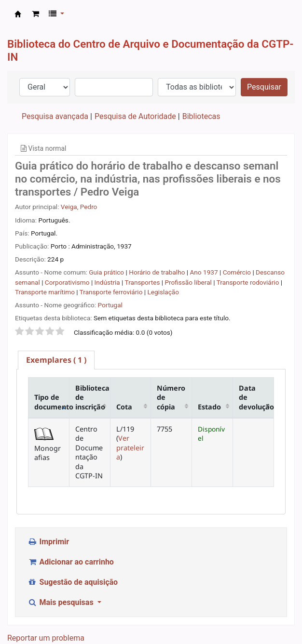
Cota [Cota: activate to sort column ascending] (124, 407)
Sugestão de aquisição (73, 582)
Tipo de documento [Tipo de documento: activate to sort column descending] (52, 402)
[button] (35, 14)
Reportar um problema (46, 638)
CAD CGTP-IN (18, 14)
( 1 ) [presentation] (56, 360)
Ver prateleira (130, 447)
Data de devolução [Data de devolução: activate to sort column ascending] (256, 397)
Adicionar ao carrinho (71, 562)
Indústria (108, 282)
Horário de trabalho (158, 272)
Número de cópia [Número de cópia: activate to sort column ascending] (171, 397)
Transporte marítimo (46, 292)
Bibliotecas (201, 116)
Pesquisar (264, 87)
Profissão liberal (189, 282)
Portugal (110, 305)
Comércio (238, 272)
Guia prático (107, 272)
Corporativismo (68, 282)
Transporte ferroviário (112, 292)
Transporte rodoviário (249, 282)
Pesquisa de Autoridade (135, 116)
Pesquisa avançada (55, 116)
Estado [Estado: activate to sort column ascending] (209, 407)
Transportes (143, 282)
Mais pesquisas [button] (62, 602)
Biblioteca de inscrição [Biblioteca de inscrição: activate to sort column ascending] (92, 397)
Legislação (163, 292)
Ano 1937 (205, 272)
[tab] (56, 360)
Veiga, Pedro (79, 207)
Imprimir (48, 542)
